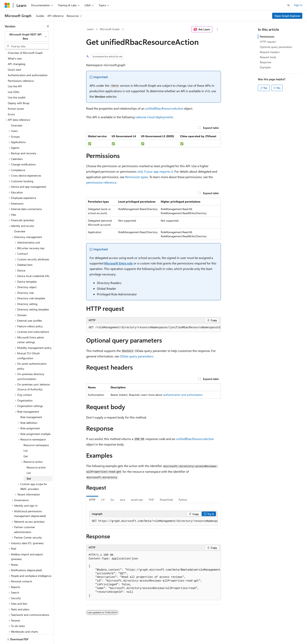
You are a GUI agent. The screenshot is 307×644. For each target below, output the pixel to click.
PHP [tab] (151, 500)
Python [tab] (183, 500)
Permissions (267, 37)
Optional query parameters (276, 47)
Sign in (298, 5)
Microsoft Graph (110, 29)
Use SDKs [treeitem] (14, 78)
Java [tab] (122, 500)
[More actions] (217, 29)
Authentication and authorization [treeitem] (28, 62)
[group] (153, 328)
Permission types (137, 177)
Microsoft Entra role (118, 263)
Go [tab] (112, 500)
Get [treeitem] (26, 443)
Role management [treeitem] (31, 404)
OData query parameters (137, 356)
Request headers (270, 52)
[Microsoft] (7, 5)
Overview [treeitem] (17, 112)
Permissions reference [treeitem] (21, 67)
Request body (268, 57)
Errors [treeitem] (11, 101)
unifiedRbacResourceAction (164, 108)
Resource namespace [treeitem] (36, 432)
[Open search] (289, 5)
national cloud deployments (154, 117)
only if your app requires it (155, 171)
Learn (90, 29)
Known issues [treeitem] (16, 95)
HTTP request (268, 42)
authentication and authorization (183, 395)
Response (265, 62)
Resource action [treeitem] (36, 454)
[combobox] (27, 37)
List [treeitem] (26, 437)
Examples (265, 67)
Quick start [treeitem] (14, 56)
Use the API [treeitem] (15, 73)
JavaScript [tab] (137, 500)
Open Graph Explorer (287, 16)
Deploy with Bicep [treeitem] (19, 90)
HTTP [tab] (92, 500)
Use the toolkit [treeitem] (17, 84)
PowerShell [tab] (166, 500)
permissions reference (101, 182)
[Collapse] (48, 26)
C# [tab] (103, 500)
